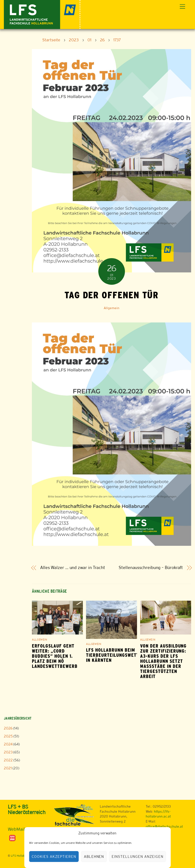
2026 (8, 728)
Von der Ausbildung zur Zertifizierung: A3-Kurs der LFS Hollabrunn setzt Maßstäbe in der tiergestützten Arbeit (163, 661)
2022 (8, 760)
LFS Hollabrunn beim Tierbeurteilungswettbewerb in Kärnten (121, 655)
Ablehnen (94, 857)
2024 (8, 744)
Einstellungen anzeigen (137, 857)
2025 (8, 736)
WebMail (16, 829)
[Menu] (182, 7)
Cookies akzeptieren (54, 857)
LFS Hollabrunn (21, 856)
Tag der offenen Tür (112, 295)
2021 (8, 768)
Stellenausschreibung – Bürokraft (151, 568)
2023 (8, 752)
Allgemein (112, 308)
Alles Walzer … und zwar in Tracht (73, 568)
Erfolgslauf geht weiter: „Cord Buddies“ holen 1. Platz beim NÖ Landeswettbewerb (55, 656)
